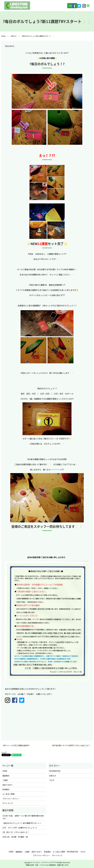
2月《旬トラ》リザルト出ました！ (16, 832)
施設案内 (6, 776)
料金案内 (6, 789)
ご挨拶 (5, 780)
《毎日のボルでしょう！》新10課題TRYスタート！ (22, 823)
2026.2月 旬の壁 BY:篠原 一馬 (15, 837)
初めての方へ (8, 785)
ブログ (52, 780)
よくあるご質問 (8, 794)
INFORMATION (55, 771)
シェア (4, 752)
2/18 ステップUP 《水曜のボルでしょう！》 (20, 828)
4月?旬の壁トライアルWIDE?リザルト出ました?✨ (71, 745)
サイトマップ (8, 803)
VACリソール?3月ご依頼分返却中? (16, 745)
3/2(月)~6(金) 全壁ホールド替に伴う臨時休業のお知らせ (23, 817)
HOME (3, 36)
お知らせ (14, 36)
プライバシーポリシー (11, 799)
